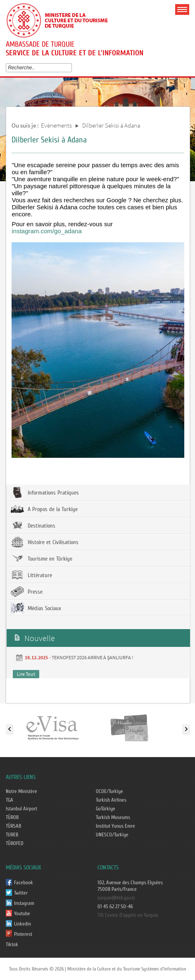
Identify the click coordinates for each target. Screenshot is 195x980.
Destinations (33, 526)
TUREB (12, 835)
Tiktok (12, 944)
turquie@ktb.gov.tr (116, 898)
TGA (10, 800)
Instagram (24, 903)
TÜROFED (15, 843)
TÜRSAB (13, 826)
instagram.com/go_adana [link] (46, 231)
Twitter (21, 893)
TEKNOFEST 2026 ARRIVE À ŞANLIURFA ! (92, 657)
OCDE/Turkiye (109, 791)
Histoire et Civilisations (45, 542)
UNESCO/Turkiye (112, 835)
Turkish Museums (113, 817)
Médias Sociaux (36, 608)
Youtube (22, 914)
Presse (27, 592)
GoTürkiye (106, 809)
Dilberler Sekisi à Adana (111, 125)
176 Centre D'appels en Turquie (128, 915)
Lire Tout (26, 674)
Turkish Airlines (111, 800)
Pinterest (23, 934)
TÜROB (12, 817)
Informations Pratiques (45, 492)
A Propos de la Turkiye (44, 509)
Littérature (31, 575)
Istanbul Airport (21, 809)
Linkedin (23, 924)
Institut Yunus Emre (115, 826)
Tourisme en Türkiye (42, 559)
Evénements (56, 125)
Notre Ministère (21, 791)
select (71, 68)
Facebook (24, 883)
